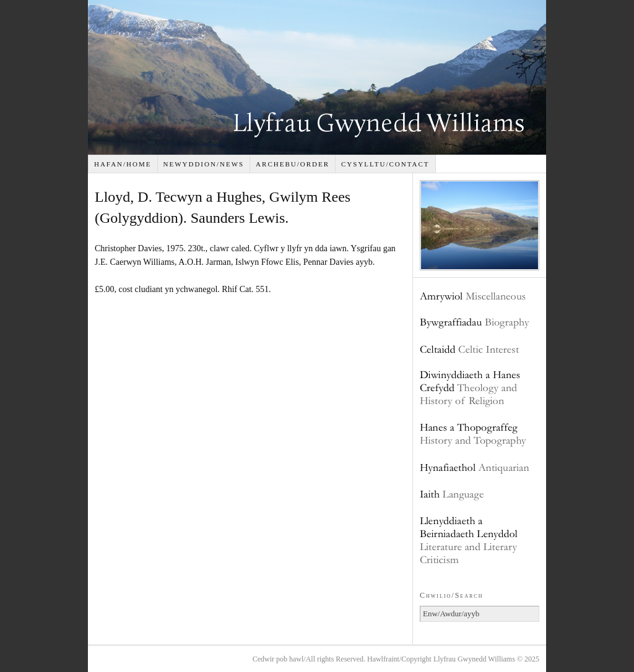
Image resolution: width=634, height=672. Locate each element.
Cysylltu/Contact (385, 164)
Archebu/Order (293, 164)
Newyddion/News (203, 164)
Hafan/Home (123, 164)
